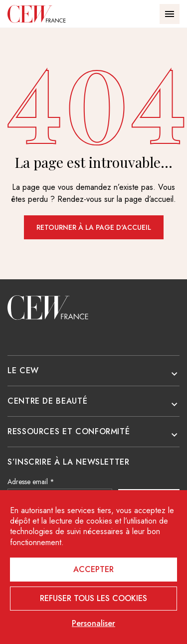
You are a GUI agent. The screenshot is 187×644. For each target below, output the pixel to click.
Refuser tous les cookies (93, 598)
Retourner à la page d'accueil (94, 227)
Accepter (93, 569)
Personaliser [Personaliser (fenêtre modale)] (93, 624)
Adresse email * (31, 482)
